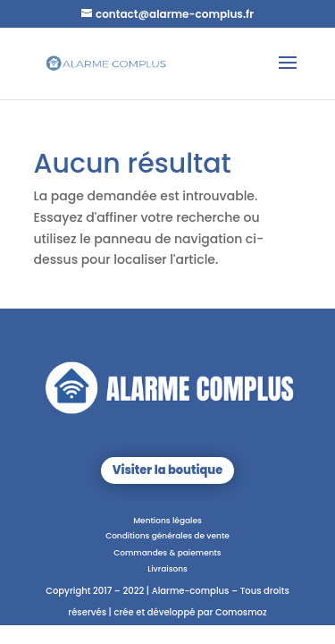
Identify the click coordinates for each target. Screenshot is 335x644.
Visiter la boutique (167, 470)
